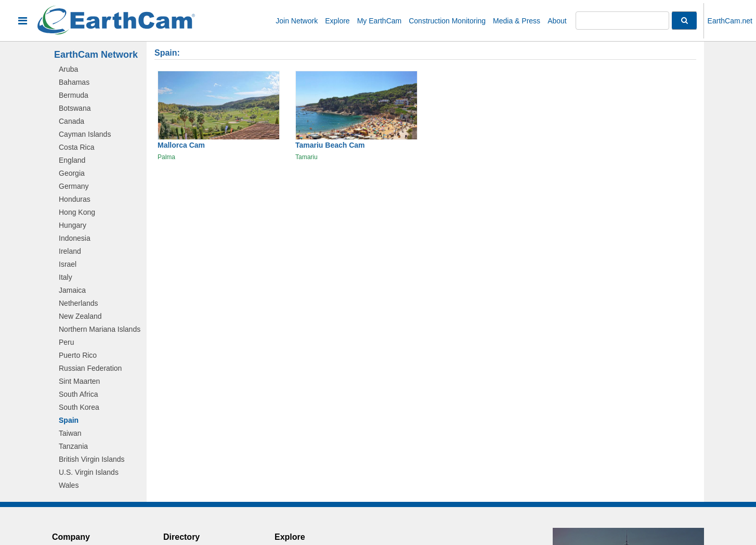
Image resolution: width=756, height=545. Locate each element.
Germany (74, 186)
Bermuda (74, 95)
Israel (68, 264)
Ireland (70, 251)
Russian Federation (90, 368)
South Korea (79, 407)
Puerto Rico (78, 355)
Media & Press (517, 21)
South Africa (79, 394)
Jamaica (72, 290)
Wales (69, 485)
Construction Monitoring (447, 21)
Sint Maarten (79, 381)
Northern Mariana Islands (100, 329)
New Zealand (80, 316)
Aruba (68, 69)
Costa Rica (76, 147)
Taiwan (70, 433)
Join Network (297, 21)
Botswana (75, 108)
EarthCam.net (730, 21)
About (557, 21)
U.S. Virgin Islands (89, 472)
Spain (69, 420)
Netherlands (79, 303)
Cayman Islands (85, 134)
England (72, 160)
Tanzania (73, 446)
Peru (67, 342)
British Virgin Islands (92, 459)
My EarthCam (380, 21)
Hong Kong (77, 212)
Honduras (75, 199)
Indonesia (75, 238)
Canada (71, 121)
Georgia (72, 173)
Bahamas (74, 82)
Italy (66, 277)
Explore (337, 21)
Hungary (73, 225)
